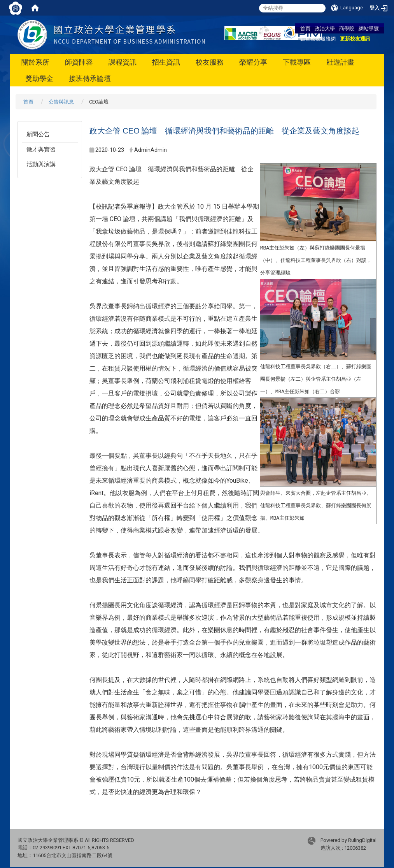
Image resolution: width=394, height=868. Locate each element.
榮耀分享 (253, 62)
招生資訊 (166, 62)
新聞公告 (38, 134)
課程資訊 (123, 62)
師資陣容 (79, 62)
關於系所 (35, 62)
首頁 (305, 28)
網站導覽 (369, 28)
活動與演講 (41, 164)
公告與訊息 (61, 102)
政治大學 (325, 28)
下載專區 (297, 62)
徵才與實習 (41, 149)
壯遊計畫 (340, 62)
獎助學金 (39, 78)
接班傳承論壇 (90, 78)
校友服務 (210, 62)
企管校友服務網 (318, 39)
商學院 (347, 28)
